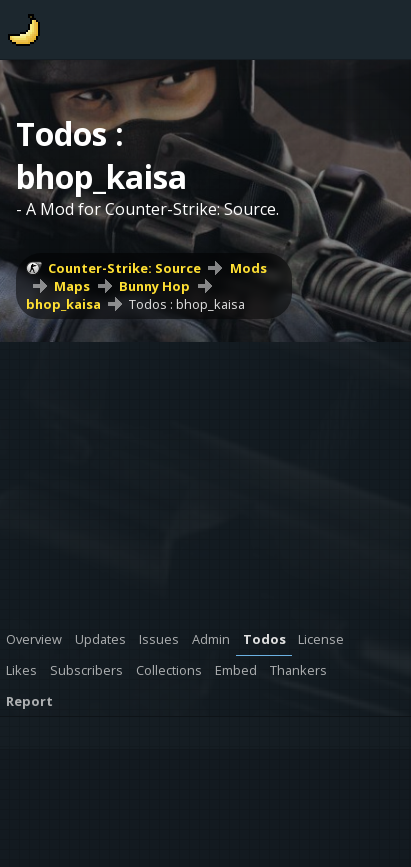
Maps (72, 286)
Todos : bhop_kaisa (187, 304)
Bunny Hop (154, 286)
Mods (248, 268)
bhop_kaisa (63, 304)
